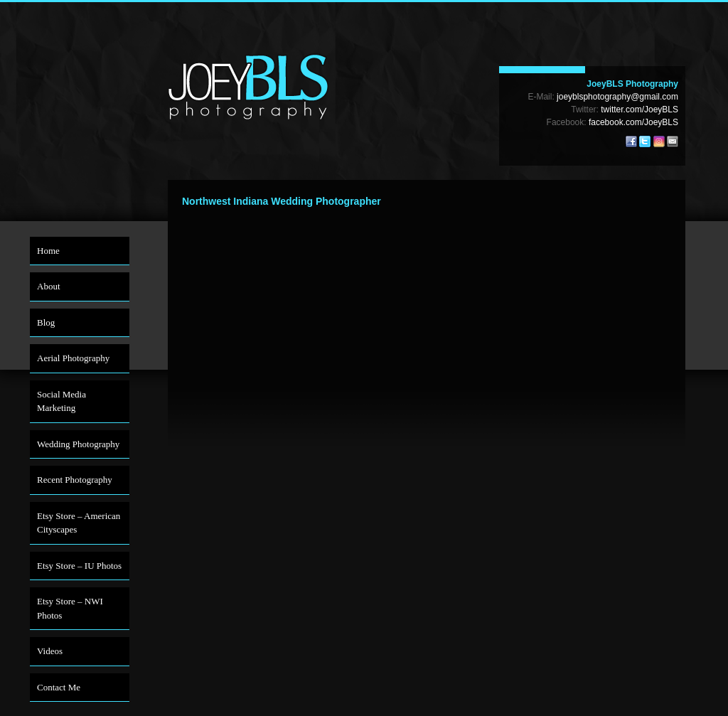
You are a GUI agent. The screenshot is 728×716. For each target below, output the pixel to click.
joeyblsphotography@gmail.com (617, 97)
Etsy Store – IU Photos (79, 566)
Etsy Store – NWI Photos (70, 608)
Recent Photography (75, 480)
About (49, 286)
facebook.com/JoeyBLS (633, 122)
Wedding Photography (78, 444)
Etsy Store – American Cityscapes (79, 523)
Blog (46, 322)
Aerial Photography (73, 358)
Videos (50, 651)
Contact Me (59, 687)
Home (48, 251)
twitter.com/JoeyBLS (639, 109)
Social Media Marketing (61, 401)
